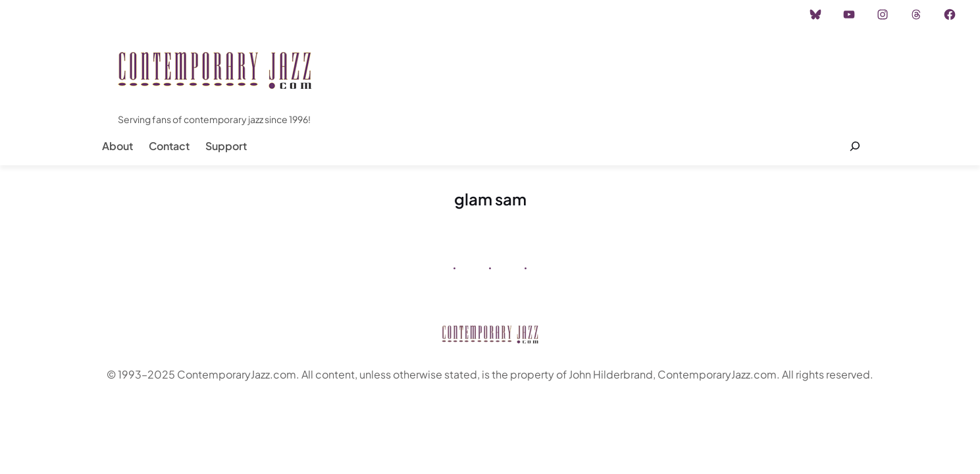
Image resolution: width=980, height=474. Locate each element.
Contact (169, 146)
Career (230, 14)
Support (226, 146)
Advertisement (167, 14)
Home (45, 14)
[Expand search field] (855, 146)
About (117, 146)
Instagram (96, 14)
